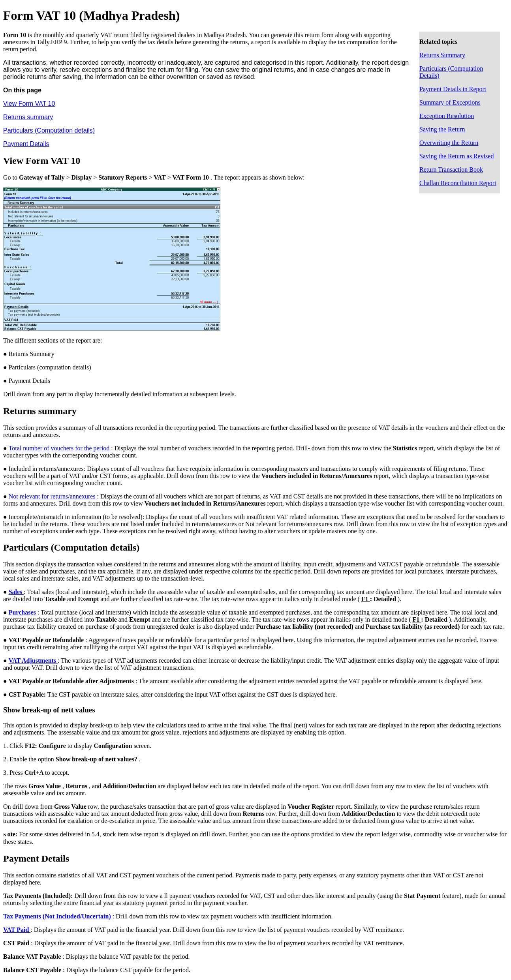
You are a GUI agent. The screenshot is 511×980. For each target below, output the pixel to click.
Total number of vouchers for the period (60, 448)
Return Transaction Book (451, 170)
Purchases (23, 612)
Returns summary (28, 117)
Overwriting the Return (449, 143)
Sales (16, 592)
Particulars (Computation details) (49, 130)
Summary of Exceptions (450, 102)
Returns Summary (442, 55)
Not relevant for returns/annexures (53, 496)
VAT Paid (17, 930)
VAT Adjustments (33, 661)
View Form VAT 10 (29, 104)
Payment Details (26, 144)
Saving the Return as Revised (457, 156)
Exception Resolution (447, 116)
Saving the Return (442, 129)
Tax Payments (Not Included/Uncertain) (58, 916)
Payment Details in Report (453, 89)
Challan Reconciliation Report (458, 183)
